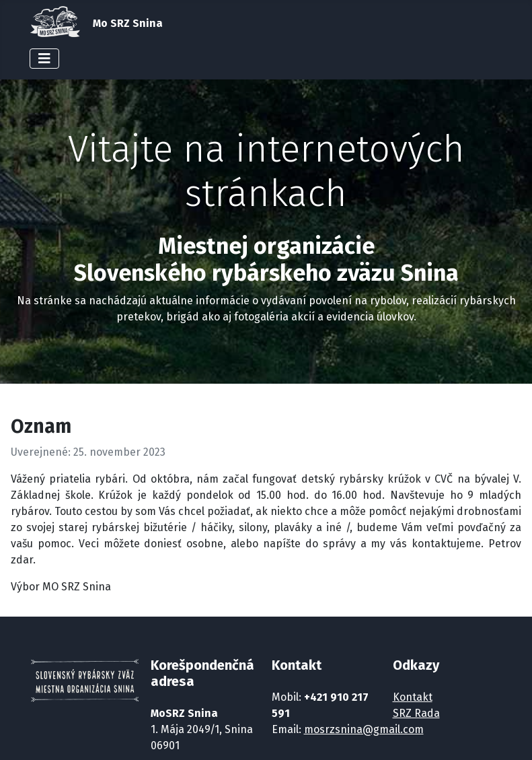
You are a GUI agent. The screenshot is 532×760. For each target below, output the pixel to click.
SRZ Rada (416, 713)
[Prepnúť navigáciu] (44, 59)
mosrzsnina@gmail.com (364, 729)
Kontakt (413, 697)
